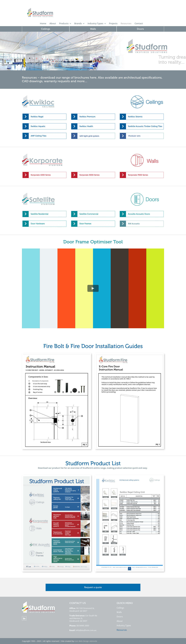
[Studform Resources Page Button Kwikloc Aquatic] (44, 124)
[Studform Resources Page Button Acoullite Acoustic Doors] (142, 211)
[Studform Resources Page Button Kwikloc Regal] (44, 114)
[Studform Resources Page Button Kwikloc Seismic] (142, 114)
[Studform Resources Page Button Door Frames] (93, 221)
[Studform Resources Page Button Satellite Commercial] (93, 211)
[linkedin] (24, 618)
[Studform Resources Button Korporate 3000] (93, 172)
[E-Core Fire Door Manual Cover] (129, 355)
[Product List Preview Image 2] (129, 477)
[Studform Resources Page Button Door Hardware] (44, 221)
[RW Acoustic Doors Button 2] (142, 221)
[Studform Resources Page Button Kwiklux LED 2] (93, 133)
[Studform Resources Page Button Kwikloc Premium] (93, 114)
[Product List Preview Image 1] (57, 477)
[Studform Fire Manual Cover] (57, 355)
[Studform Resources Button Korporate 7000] (142, 172)
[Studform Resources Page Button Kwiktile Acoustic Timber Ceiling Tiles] (142, 124)
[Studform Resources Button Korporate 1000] (44, 172)
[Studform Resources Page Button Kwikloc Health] (93, 124)
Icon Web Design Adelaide (86, 641)
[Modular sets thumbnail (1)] (142, 133)
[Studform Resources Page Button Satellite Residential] (44, 211)
